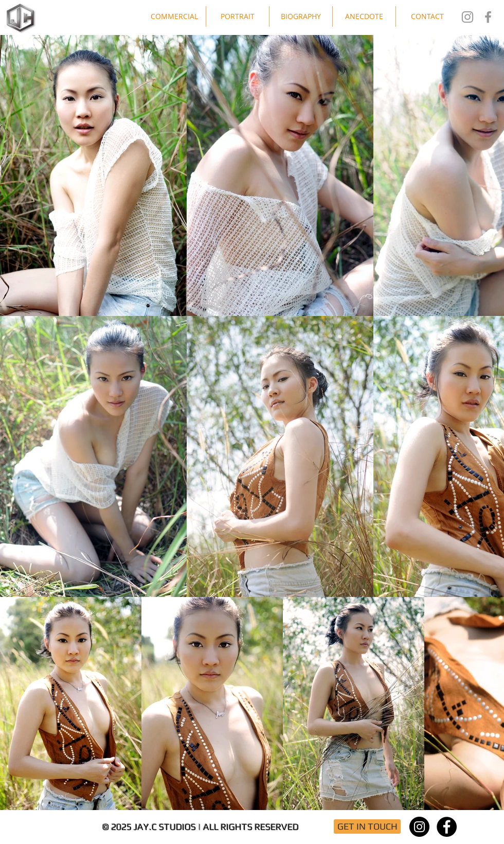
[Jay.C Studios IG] (467, 17)
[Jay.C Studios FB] (488, 17)
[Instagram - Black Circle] (419, 827)
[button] (174, 16)
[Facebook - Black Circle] (447, 827)
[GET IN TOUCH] (367, 827)
